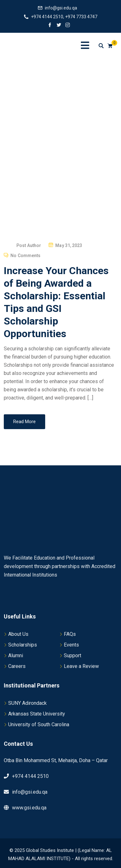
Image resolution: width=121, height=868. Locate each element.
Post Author (29, 245)
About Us (18, 634)
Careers (17, 666)
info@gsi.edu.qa (61, 8)
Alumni (16, 655)
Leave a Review (81, 666)
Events (71, 645)
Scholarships (23, 645)
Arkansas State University (37, 714)
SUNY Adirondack (27, 703)
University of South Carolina (39, 724)
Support (73, 655)
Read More (24, 422)
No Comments (25, 256)
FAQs (70, 634)
